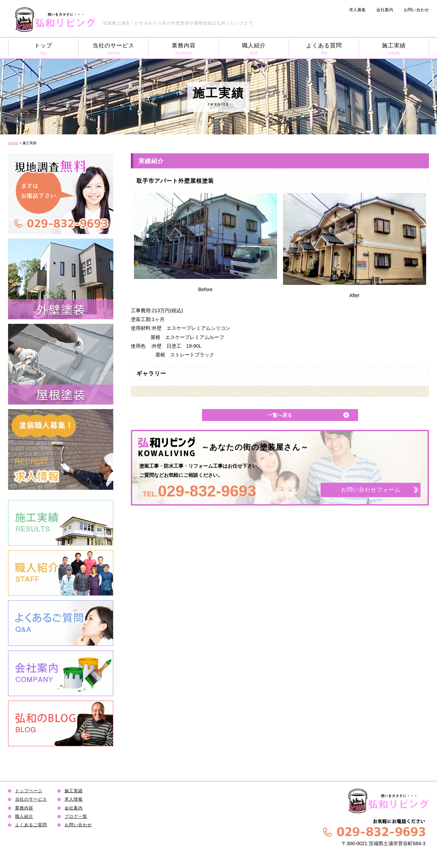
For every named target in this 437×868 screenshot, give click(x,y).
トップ (43, 49)
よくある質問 (324, 49)
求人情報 (74, 799)
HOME (13, 143)
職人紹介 (254, 49)
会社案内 (385, 10)
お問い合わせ (416, 10)
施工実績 (394, 49)
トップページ (29, 791)
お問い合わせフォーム (371, 490)
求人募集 (357, 10)
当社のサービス (113, 49)
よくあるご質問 (31, 825)
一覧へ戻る (280, 415)
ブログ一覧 (76, 816)
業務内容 (184, 49)
